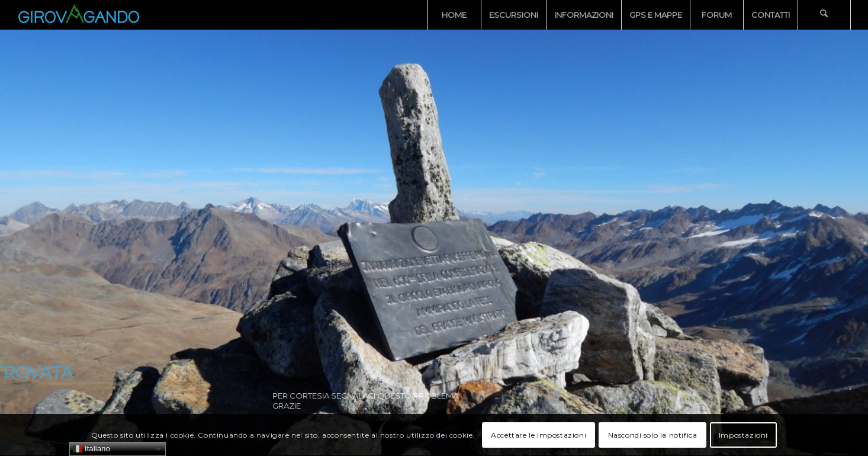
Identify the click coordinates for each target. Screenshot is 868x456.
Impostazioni (743, 435)
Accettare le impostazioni (539, 435)
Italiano (91, 449)
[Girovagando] (79, 15)
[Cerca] (824, 15)
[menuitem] (454, 15)
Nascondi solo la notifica (653, 435)
